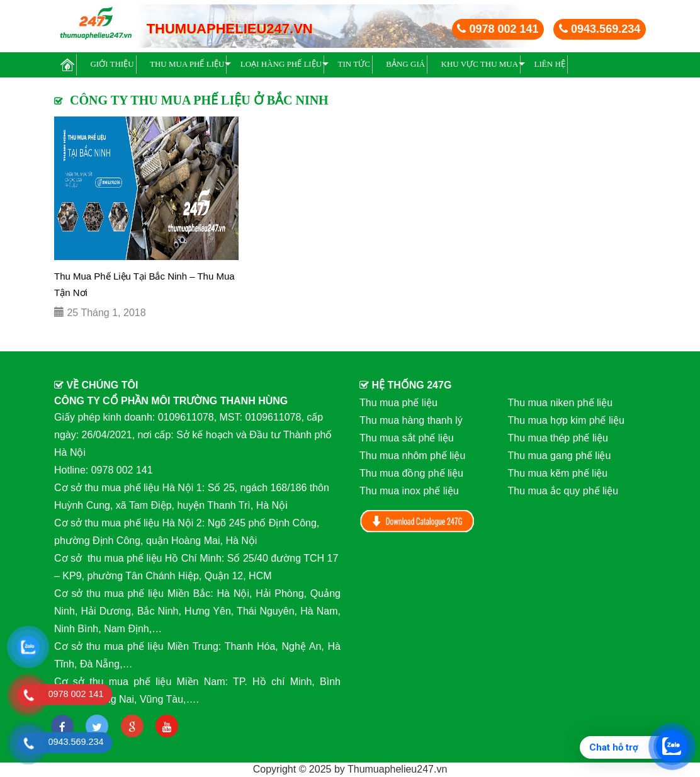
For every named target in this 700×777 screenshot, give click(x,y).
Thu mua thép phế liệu (558, 438)
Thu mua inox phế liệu (409, 491)
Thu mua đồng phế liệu (411, 473)
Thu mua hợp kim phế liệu (566, 420)
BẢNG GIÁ (405, 64)
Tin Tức (354, 64)
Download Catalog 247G (417, 521)
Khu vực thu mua (480, 64)
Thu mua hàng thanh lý (411, 420)
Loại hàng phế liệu (281, 64)
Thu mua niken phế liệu (561, 403)
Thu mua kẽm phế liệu (558, 473)
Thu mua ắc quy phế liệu (563, 491)
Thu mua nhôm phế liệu (412, 456)
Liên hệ (550, 64)
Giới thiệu (112, 64)
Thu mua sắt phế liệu (407, 438)
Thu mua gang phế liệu (560, 456)
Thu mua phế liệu (187, 64)
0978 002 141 (498, 29)
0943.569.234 (600, 29)
